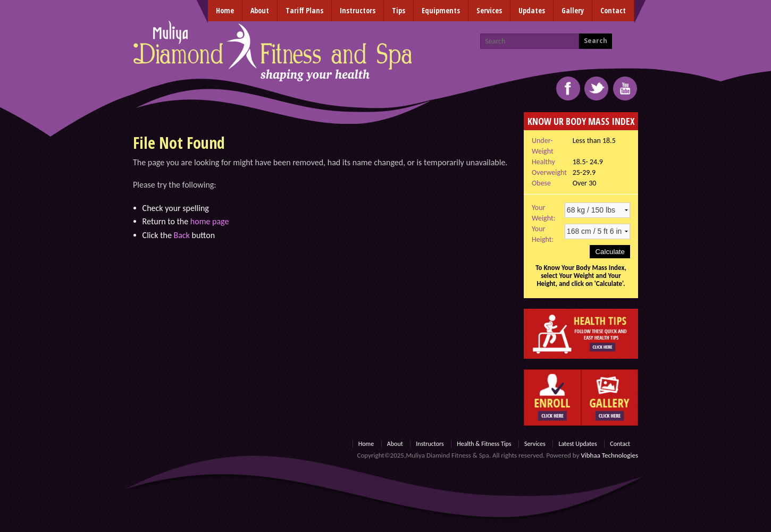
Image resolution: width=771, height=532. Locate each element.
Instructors (358, 10)
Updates (532, 10)
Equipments (441, 10)
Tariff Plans (304, 10)
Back (181, 235)
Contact (613, 10)
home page (210, 221)
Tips (399, 10)
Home (225, 10)
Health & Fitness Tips (484, 444)
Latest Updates (577, 444)
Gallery (573, 10)
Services (489, 10)
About (260, 10)
